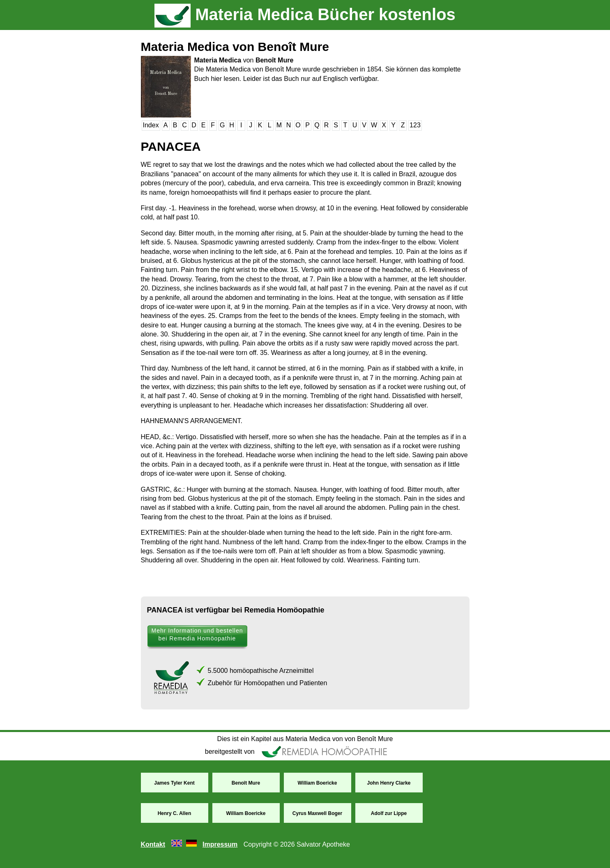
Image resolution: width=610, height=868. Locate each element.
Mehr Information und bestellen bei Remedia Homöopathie (197, 634)
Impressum (220, 844)
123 (415, 125)
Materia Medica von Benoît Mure (235, 47)
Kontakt (153, 844)
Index (151, 125)
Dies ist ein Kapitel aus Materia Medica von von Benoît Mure (305, 739)
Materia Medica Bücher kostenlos (305, 14)
